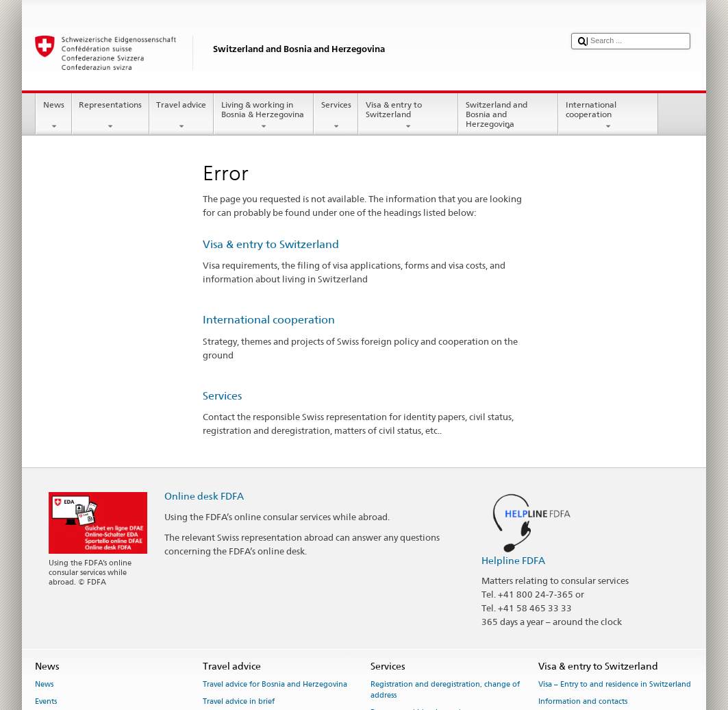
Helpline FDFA (513, 560)
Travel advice (181, 116)
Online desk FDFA (204, 496)
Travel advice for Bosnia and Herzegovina (275, 684)
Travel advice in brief (239, 701)
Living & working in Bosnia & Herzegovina (264, 116)
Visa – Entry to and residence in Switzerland (615, 684)
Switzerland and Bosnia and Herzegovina (508, 116)
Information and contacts (583, 701)
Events (46, 701)
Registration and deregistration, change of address (445, 690)
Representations (111, 116)
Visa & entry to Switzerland (408, 116)
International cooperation (608, 116)
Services (336, 116)
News (53, 116)
